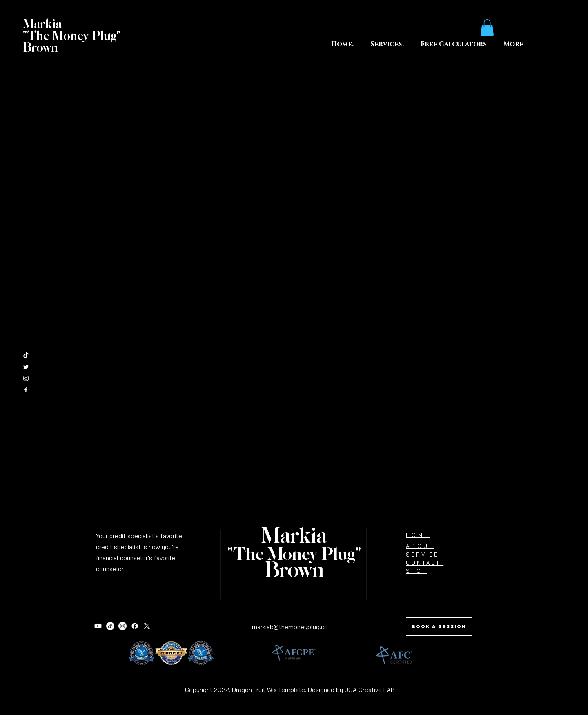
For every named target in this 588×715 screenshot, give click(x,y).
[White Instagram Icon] (26, 378)
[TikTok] (26, 355)
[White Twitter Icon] (26, 367)
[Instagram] (122, 626)
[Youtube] (98, 626)
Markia (294, 537)
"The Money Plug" (294, 555)
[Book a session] (439, 627)
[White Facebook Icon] (26, 390)
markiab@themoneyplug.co (290, 627)
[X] (147, 626)
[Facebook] (135, 626)
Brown (294, 571)
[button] (453, 44)
